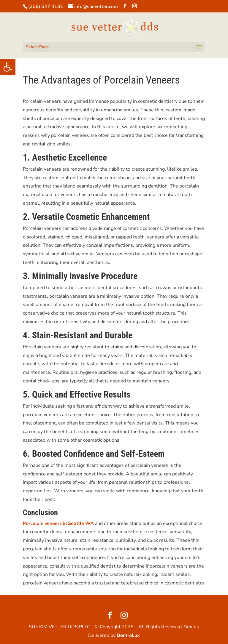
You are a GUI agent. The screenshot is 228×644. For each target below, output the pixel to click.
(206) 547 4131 (46, 7)
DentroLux (128, 635)
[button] (8, 67)
